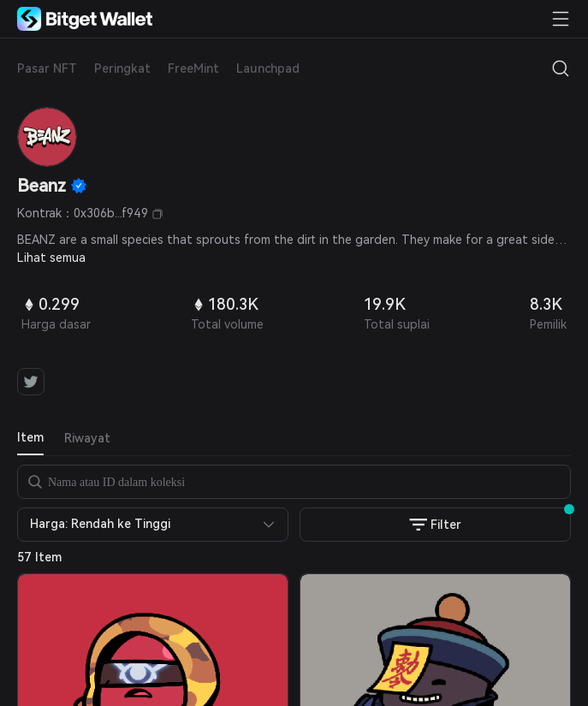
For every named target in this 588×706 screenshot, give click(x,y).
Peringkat (122, 68)
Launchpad (268, 68)
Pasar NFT (47, 68)
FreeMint (193, 68)
